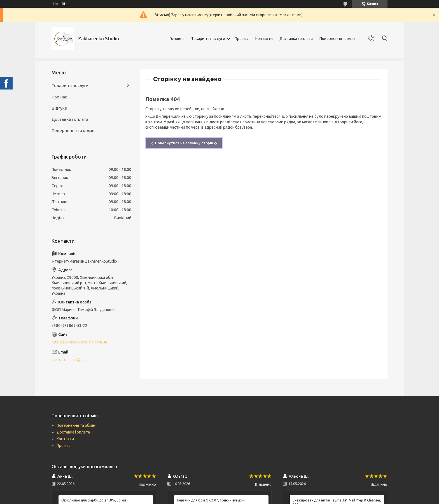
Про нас (242, 39)
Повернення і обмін (337, 39)
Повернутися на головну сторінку (186, 143)
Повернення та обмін (73, 130)
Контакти (264, 39)
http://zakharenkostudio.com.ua (79, 342)
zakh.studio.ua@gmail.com (75, 360)
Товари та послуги (208, 39)
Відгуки (59, 108)
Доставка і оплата (296, 39)
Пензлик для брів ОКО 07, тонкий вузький (211, 500)
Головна (177, 39)
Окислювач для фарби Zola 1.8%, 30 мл (94, 500)
